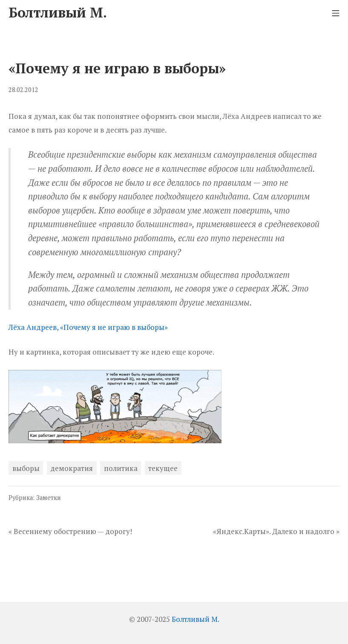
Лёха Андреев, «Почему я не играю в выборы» (88, 327)
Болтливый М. (196, 619)
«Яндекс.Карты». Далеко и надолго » (276, 531)
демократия (72, 468)
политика (121, 468)
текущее (163, 468)
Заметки (49, 498)
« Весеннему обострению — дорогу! (70, 531)
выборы (26, 468)
